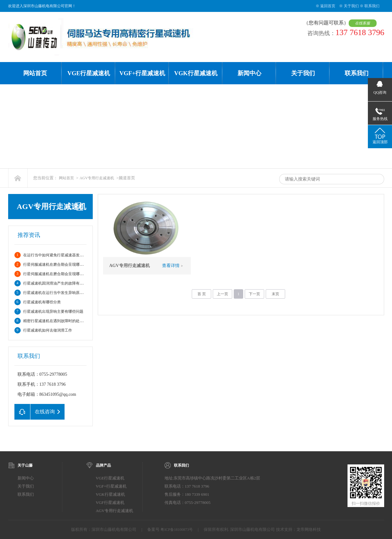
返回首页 (328, 6)
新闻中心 (249, 73)
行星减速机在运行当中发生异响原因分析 (57, 293)
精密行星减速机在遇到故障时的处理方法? (58, 321)
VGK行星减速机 (196, 73)
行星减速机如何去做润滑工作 (48, 330)
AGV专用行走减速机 (97, 178)
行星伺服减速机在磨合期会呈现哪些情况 (57, 264)
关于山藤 (25, 465)
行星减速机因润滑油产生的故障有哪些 (55, 283)
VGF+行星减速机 (142, 73)
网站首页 (35, 73)
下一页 (254, 294)
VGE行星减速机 (89, 73)
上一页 (222, 294)
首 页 (202, 294)
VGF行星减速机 (110, 502)
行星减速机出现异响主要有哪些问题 (53, 311)
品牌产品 (103, 465)
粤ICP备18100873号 (177, 530)
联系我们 (372, 6)
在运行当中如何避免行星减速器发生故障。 (59, 255)
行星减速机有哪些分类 (42, 302)
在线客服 (364, 23)
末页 (275, 294)
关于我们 (351, 6)
